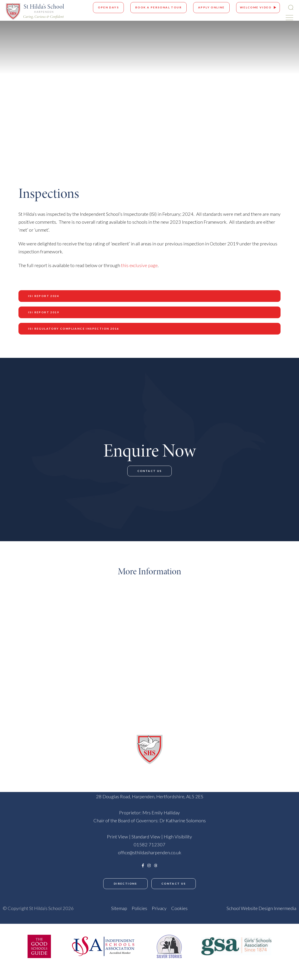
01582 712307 (149, 860)
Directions (125, 899)
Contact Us (150, 481)
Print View (117, 852)
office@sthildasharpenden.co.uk (150, 868)
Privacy (159, 923)
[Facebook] (143, 881)
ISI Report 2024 (44, 296)
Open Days (108, 7)
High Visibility (178, 852)
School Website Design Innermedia (261, 923)
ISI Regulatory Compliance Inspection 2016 (73, 329)
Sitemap (119, 923)
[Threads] (156, 881)
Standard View (146, 852)
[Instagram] (149, 881)
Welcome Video (256, 7)
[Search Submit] (291, 7)
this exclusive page (139, 265)
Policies (139, 923)
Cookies (179, 923)
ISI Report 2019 (44, 312)
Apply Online (211, 7)
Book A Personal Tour (158, 7)
